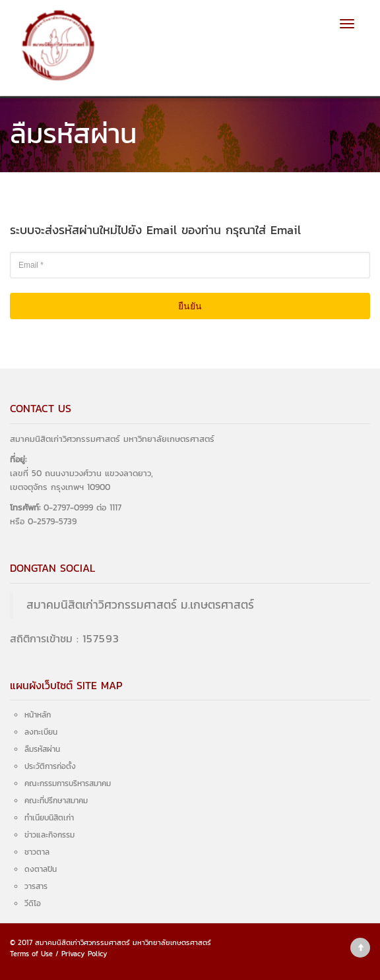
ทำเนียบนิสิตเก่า (49, 818)
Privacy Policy (84, 954)
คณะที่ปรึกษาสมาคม (56, 801)
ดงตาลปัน (41, 869)
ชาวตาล (37, 852)
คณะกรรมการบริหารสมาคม (68, 783)
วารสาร (36, 886)
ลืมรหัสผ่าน (42, 749)
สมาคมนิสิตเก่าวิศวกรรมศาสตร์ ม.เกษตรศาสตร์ (140, 605)
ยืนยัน (190, 306)
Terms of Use (31, 954)
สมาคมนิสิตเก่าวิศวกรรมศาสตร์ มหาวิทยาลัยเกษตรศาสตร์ (123, 942)
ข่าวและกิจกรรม (49, 835)
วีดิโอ (33, 903)
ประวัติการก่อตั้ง (50, 766)
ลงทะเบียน (41, 732)
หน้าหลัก (38, 715)
